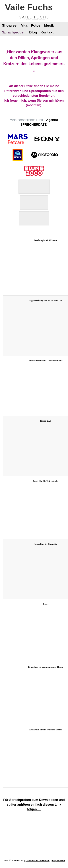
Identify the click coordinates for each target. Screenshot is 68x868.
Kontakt (47, 32)
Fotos (36, 25)
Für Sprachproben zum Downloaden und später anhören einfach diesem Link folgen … (34, 805)
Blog (33, 32)
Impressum (58, 860)
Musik (49, 25)
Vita (24, 25)
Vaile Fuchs (29, 7)
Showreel (10, 25)
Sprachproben (14, 32)
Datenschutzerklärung (38, 860)
